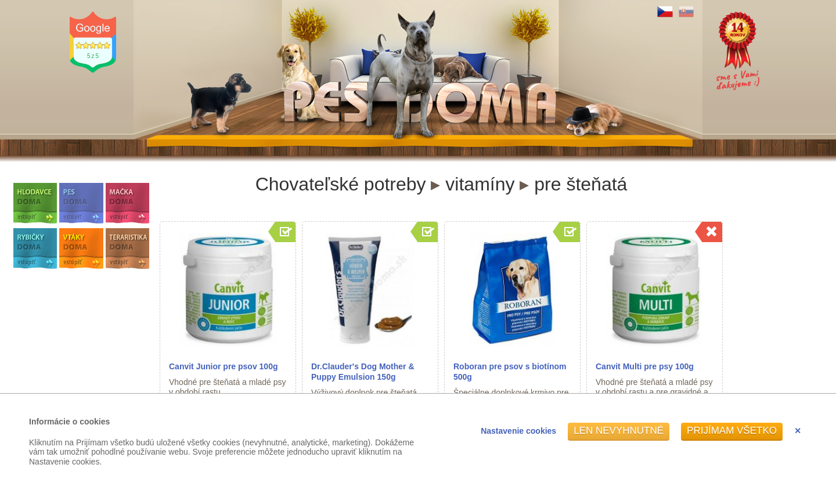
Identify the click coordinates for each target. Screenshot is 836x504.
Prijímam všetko (732, 431)
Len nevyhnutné (619, 431)
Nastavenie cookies (518, 431)
